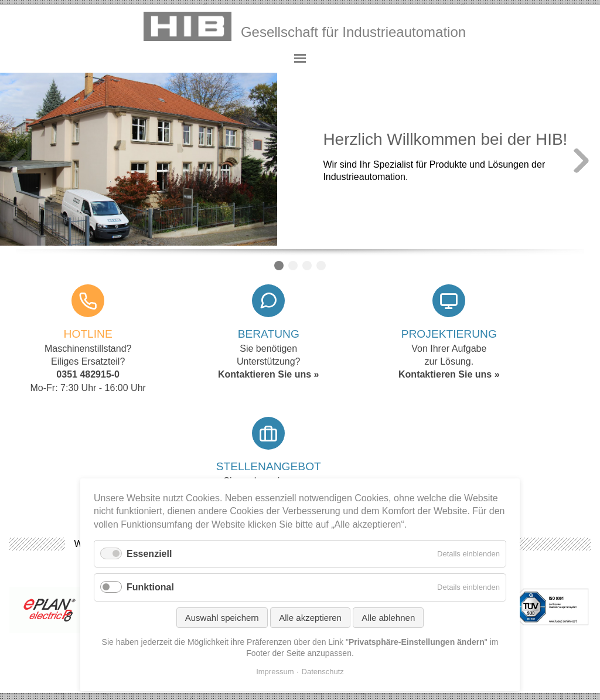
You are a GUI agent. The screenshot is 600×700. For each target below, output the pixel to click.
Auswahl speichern (222, 618)
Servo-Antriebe (293, 266)
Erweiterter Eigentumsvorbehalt (523, 605)
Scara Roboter (307, 266)
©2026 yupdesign (495, 658)
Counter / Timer (321, 266)
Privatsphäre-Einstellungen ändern (514, 628)
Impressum (275, 672)
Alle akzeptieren (310, 618)
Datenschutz (323, 672)
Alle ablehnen (388, 618)
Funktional (150, 587)
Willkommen (279, 266)
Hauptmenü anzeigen (300, 59)
